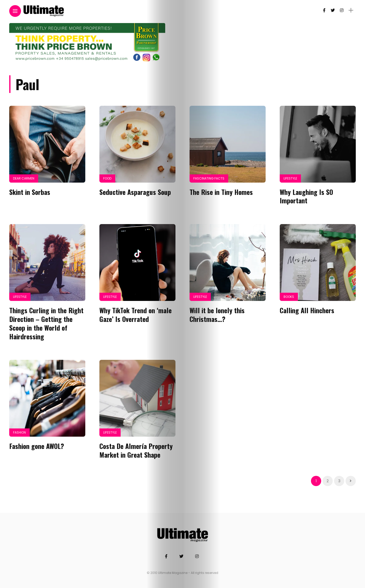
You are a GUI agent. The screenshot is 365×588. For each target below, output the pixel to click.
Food (107, 178)
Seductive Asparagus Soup (135, 192)
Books (289, 297)
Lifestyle (290, 178)
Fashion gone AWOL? (37, 446)
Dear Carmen (24, 178)
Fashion (19, 432)
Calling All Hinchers (307, 310)
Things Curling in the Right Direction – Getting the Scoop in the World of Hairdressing (46, 323)
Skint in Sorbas (30, 192)
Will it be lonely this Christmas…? (217, 315)
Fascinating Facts (209, 178)
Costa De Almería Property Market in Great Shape (136, 450)
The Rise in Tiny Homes (221, 192)
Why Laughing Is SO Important (306, 196)
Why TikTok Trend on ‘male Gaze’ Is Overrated (135, 315)
